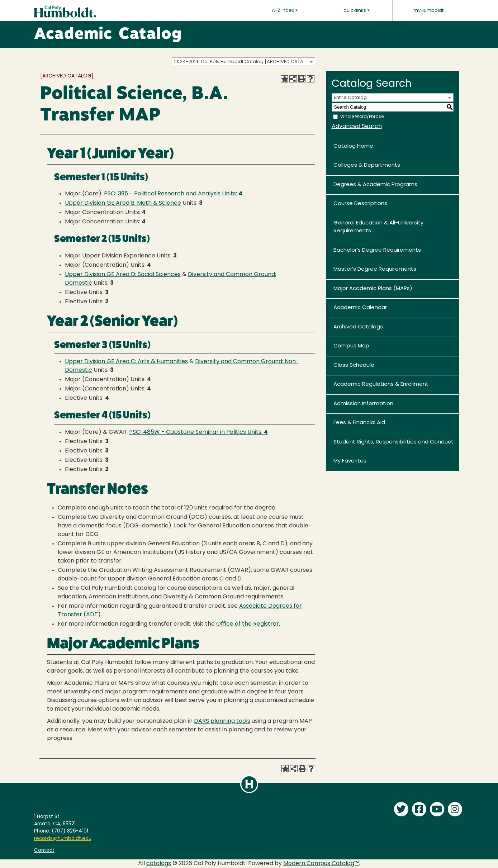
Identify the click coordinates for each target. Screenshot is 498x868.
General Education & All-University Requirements (378, 227)
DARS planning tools (222, 721)
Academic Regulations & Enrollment (381, 385)
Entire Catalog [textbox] (350, 98)
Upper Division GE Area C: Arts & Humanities (126, 362)
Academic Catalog (108, 35)
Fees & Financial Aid (359, 423)
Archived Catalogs (358, 327)
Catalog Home (353, 146)
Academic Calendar (360, 308)
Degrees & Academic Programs (375, 185)
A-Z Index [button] (285, 10)
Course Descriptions (360, 204)
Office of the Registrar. (248, 624)
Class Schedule (354, 366)
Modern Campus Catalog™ (321, 864)
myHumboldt (428, 11)
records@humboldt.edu (63, 839)
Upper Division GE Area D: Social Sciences (123, 275)
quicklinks (357, 10)
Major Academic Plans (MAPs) (373, 289)
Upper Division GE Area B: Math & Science (123, 203)
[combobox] (243, 62)
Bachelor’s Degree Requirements (377, 250)
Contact (44, 851)
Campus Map (351, 346)
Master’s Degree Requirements (375, 269)
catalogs (159, 864)
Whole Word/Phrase (362, 117)
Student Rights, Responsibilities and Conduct (393, 442)
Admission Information (363, 404)
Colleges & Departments (367, 165)
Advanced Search (357, 127)
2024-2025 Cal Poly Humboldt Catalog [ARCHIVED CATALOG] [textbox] (244, 62)
